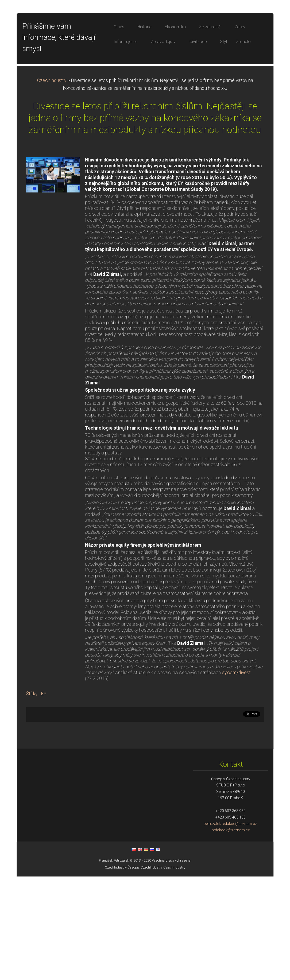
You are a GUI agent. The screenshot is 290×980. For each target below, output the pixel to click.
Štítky (32, 797)
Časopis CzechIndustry (145, 971)
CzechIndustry (52, 184)
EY (44, 797)
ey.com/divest (236, 776)
